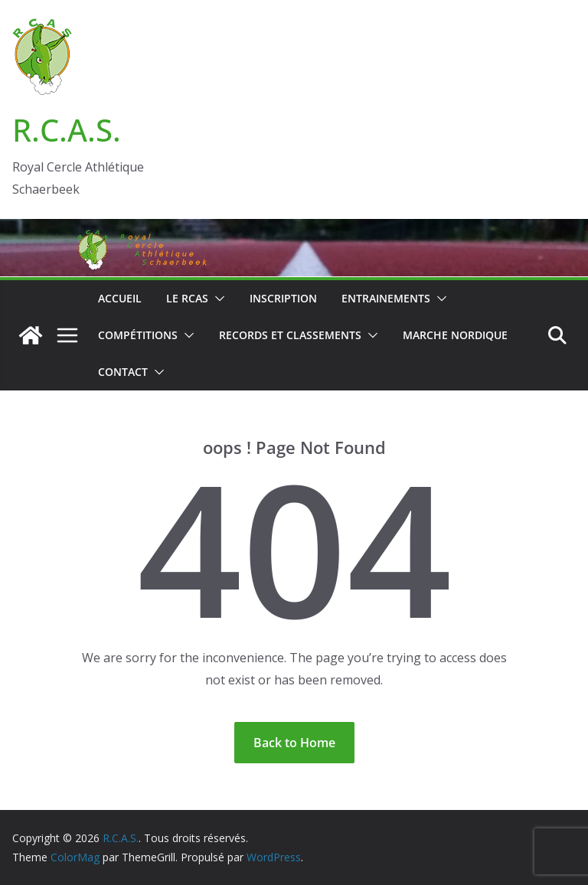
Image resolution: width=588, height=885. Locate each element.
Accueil (120, 298)
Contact (123, 372)
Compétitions (138, 335)
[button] (217, 299)
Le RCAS (187, 298)
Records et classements (290, 335)
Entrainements (386, 298)
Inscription (283, 298)
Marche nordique (455, 335)
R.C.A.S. (67, 130)
